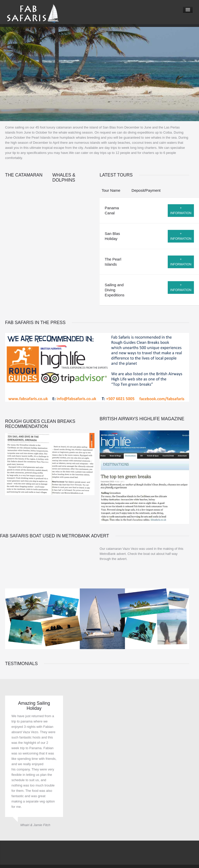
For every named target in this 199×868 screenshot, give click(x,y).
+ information (181, 211)
